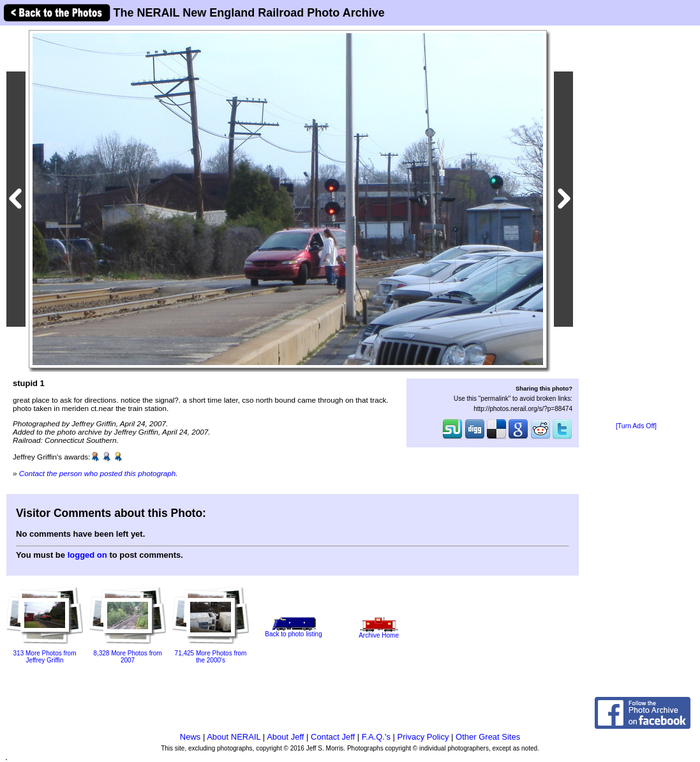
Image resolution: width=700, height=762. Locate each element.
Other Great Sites (488, 737)
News (190, 737)
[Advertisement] (636, 225)
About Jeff (285, 737)
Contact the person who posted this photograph (98, 473)
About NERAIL (234, 737)
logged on (87, 555)
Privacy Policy (423, 737)
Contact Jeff (333, 737)
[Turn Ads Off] (636, 426)
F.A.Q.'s (376, 737)
